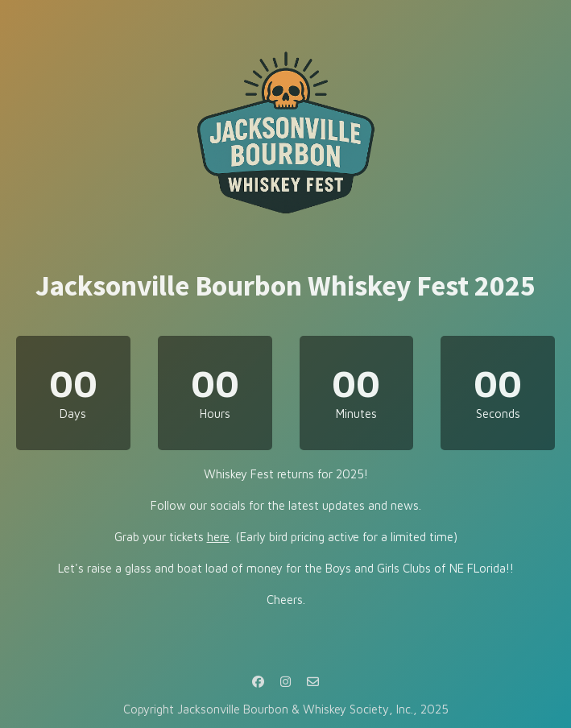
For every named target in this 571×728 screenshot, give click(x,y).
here (218, 537)
